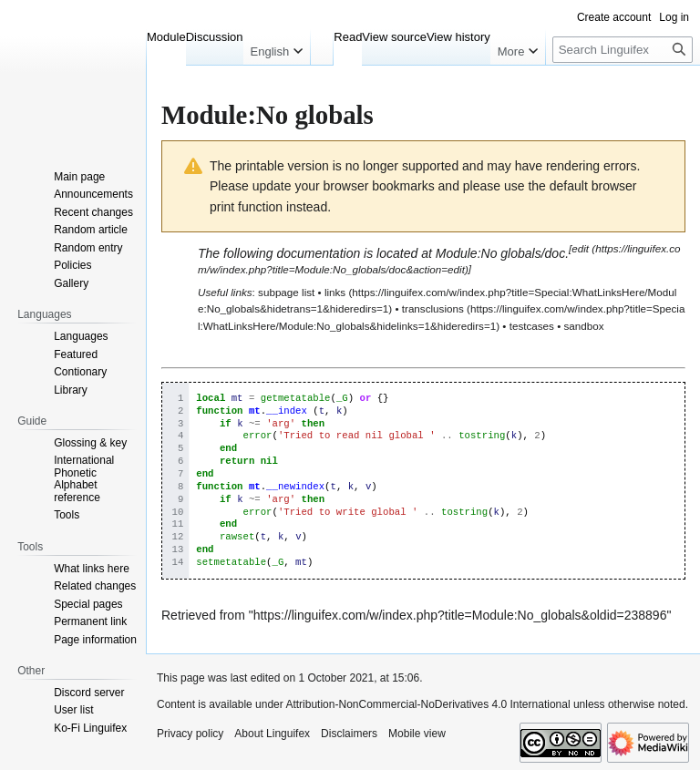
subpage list (286, 292)
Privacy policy (190, 734)
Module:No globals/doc (500, 253)
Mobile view (417, 734)
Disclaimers (349, 734)
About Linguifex (272, 734)
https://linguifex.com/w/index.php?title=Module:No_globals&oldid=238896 (460, 615)
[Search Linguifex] (623, 50)
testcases (532, 326)
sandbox (583, 326)
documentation (318, 253)
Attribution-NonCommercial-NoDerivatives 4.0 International (427, 704)
